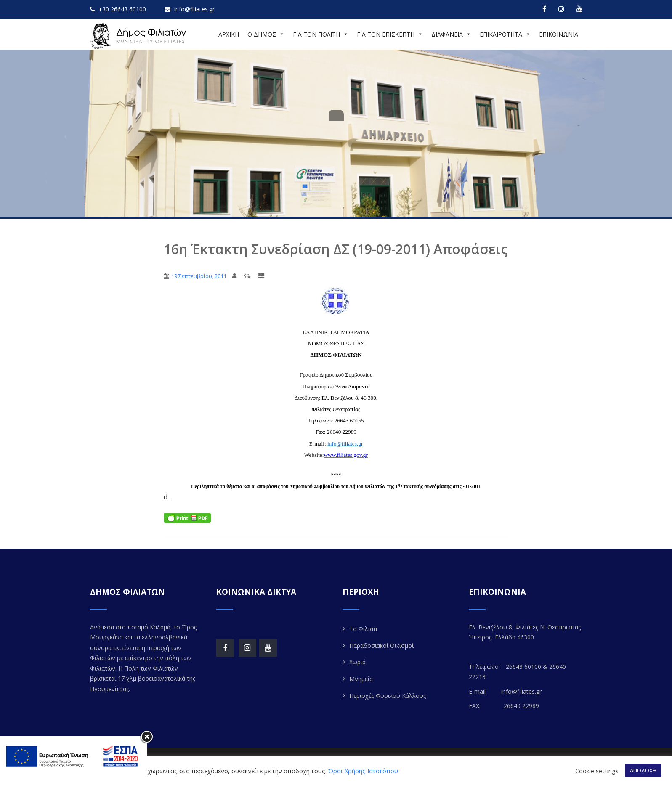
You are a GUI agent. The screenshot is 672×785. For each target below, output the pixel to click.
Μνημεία (361, 679)
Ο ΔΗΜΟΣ (266, 34)
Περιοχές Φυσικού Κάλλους (388, 696)
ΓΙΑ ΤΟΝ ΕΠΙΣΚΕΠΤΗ (390, 34)
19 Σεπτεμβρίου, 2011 (199, 276)
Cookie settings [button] (597, 771)
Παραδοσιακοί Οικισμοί (381, 646)
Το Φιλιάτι (363, 629)
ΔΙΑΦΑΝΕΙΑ (451, 34)
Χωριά (357, 662)
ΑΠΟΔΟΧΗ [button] (643, 770)
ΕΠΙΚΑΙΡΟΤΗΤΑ (505, 34)
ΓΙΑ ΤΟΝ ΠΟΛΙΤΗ (321, 34)
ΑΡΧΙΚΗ (229, 34)
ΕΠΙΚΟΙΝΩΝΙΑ (559, 34)
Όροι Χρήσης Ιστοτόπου (363, 771)
